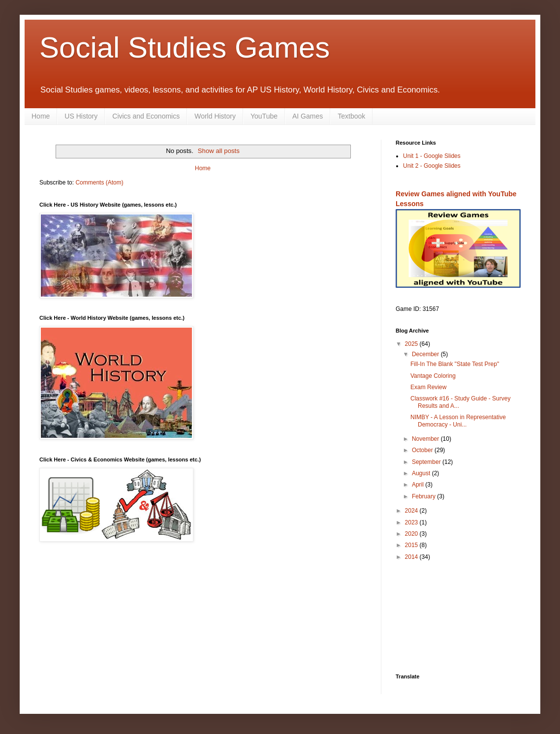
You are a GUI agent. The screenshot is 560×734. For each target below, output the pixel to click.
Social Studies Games (185, 47)
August (422, 473)
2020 (412, 534)
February (424, 496)
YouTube (264, 116)
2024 (412, 511)
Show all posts (219, 151)
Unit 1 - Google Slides (432, 156)
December (426, 354)
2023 (412, 522)
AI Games (308, 116)
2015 (412, 545)
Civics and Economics (146, 116)
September (427, 462)
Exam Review (428, 387)
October (423, 450)
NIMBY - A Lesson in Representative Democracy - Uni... (458, 421)
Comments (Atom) (99, 183)
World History (215, 116)
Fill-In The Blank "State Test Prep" (455, 364)
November (426, 439)
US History (81, 116)
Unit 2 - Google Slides (432, 166)
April (419, 485)
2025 (412, 344)
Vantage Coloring (433, 376)
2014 (412, 557)
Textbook (351, 116)
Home (41, 116)
